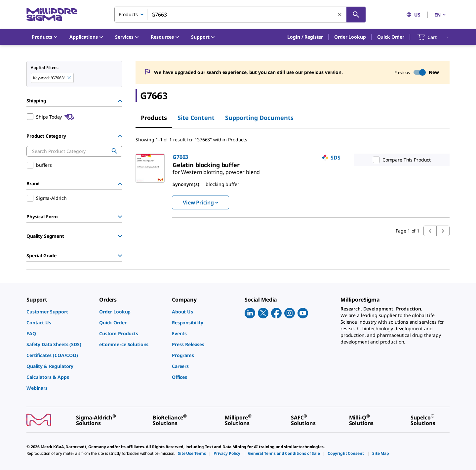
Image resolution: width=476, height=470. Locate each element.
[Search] (356, 15)
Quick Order (391, 37)
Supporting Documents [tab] (259, 118)
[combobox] (240, 15)
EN (441, 15)
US (413, 15)
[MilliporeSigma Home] (52, 15)
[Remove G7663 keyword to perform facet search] (69, 78)
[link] (216, 169)
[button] (305, 37)
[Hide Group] (120, 101)
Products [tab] (154, 118)
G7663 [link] (180, 157)
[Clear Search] (340, 15)
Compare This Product (400, 160)
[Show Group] (120, 217)
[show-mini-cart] (433, 37)
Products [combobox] (128, 14)
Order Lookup (350, 37)
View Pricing (200, 202)
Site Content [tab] (196, 118)
